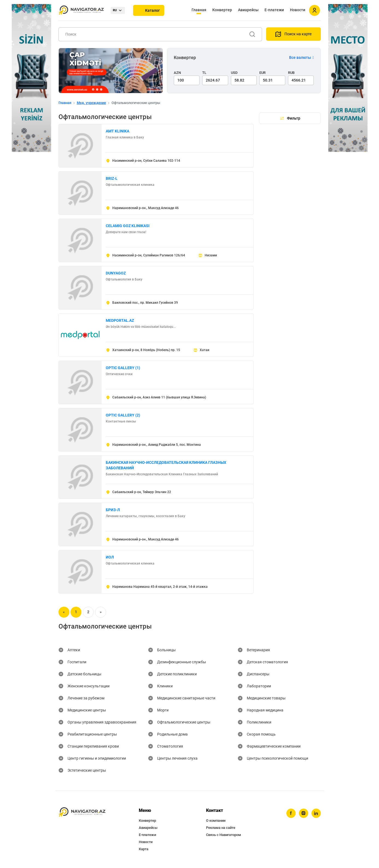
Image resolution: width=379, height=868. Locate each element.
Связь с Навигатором (224, 835)
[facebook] (291, 813)
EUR (262, 73)
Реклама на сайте (221, 828)
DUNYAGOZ (116, 273)
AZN (177, 73)
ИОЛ (110, 557)
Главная (199, 10)
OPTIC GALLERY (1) (123, 368)
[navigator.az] (82, 812)
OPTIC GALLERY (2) (123, 415)
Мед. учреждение (91, 103)
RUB (291, 73)
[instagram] (304, 813)
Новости (298, 10)
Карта (144, 849)
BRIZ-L (112, 178)
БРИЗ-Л (113, 510)
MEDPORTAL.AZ (120, 320)
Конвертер (222, 10)
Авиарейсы (248, 10)
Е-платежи (274, 10)
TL (204, 73)
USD (234, 73)
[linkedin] (316, 813)
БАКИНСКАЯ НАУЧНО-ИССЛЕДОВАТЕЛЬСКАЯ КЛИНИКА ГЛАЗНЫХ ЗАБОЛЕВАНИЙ (166, 465)
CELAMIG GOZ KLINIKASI (128, 226)
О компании (216, 821)
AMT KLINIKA (117, 131)
